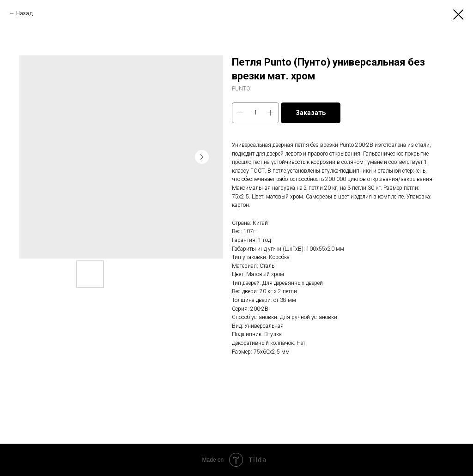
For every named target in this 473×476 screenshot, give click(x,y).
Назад (24, 13)
